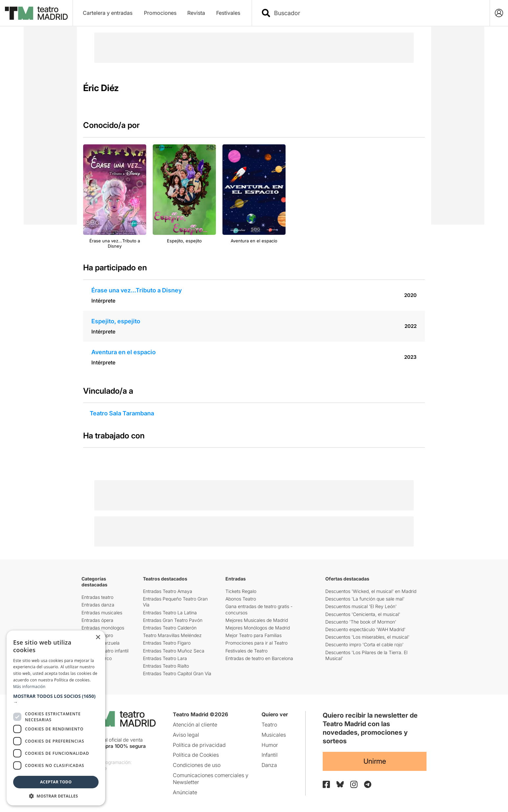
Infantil (270, 755)
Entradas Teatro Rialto (166, 666)
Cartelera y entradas (108, 13)
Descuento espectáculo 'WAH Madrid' (365, 629)
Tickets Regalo (241, 591)
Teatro (269, 725)
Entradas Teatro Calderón (170, 628)
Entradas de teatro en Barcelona (259, 658)
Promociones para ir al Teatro (256, 643)
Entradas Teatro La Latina (170, 613)
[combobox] (377, 13)
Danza (269, 765)
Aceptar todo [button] (56, 782)
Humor (270, 745)
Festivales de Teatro (246, 651)
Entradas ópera (97, 620)
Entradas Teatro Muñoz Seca (174, 651)
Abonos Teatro (241, 599)
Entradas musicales (102, 613)
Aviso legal (186, 735)
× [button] (98, 638)
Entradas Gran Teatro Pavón (173, 620)
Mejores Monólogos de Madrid (258, 628)
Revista (196, 13)
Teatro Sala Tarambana (122, 413)
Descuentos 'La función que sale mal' (365, 599)
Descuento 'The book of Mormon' (361, 622)
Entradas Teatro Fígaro (167, 643)
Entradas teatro (97, 597)
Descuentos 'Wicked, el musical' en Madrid (371, 591)
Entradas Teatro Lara (165, 658)
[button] (56, 699)
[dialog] (56, 718)
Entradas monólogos (103, 628)
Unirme (375, 761)
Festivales (228, 13)
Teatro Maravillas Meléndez (172, 635)
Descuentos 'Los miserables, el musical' (367, 637)
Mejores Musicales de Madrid (257, 620)
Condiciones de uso (197, 765)
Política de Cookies (196, 755)
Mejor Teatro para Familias (254, 635)
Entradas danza (98, 605)
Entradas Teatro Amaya (168, 591)
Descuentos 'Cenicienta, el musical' (363, 614)
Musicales (274, 735)
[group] (115, 197)
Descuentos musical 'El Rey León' (361, 606)
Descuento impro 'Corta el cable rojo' (364, 644)
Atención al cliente (195, 725)
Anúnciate (185, 792)
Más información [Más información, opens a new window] (29, 687)
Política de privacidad (199, 745)
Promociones (160, 13)
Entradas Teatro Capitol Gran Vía (177, 673)
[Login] (499, 13)
